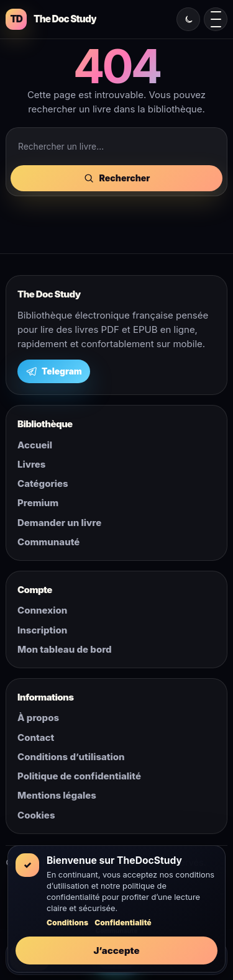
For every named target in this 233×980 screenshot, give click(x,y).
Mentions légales (57, 795)
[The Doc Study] (51, 19)
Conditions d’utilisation (71, 757)
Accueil (35, 445)
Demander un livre (59, 523)
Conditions (67, 923)
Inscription (42, 630)
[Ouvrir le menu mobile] (216, 19)
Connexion (42, 610)
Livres (31, 464)
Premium (38, 503)
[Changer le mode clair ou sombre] (188, 19)
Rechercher (117, 178)
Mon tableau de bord (65, 649)
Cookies (36, 815)
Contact (36, 737)
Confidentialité (123, 923)
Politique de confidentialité (79, 776)
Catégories (43, 483)
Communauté (48, 542)
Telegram (54, 371)
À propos (38, 718)
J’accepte (116, 951)
